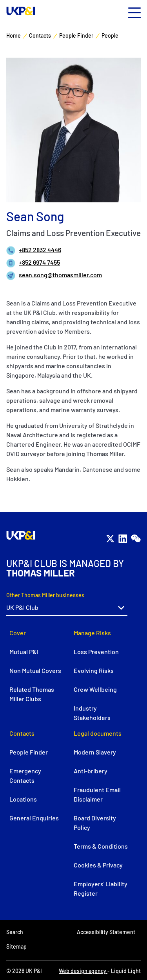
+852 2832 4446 (40, 250)
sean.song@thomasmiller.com (60, 275)
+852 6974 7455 (39, 262)
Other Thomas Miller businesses (45, 595)
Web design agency (83, 971)
